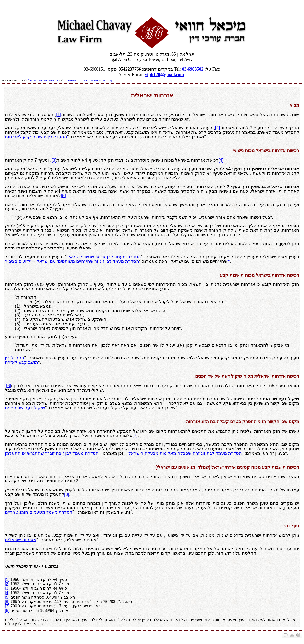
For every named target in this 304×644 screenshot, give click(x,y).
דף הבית (108, 80)
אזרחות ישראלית (21, 540)
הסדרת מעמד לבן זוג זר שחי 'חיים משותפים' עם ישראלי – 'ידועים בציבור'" (117, 261)
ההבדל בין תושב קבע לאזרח (22, 360)
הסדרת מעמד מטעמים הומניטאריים (39, 512)
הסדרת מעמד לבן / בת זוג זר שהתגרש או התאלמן (52, 453)
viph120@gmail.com (164, 75)
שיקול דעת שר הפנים (25, 408)
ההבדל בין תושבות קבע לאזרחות (36, 137)
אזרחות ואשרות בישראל (43, 80)
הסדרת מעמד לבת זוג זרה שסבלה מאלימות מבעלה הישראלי (185, 453)
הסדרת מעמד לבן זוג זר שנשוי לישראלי (104, 257)
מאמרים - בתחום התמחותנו (81, 80)
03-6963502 (193, 69)
